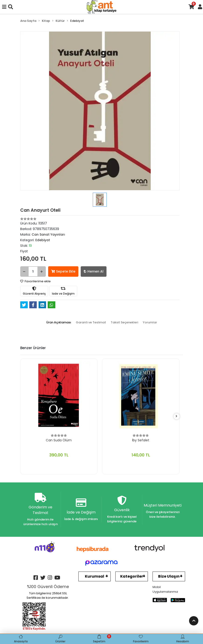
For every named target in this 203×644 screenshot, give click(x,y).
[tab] (59, 322)
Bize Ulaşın (169, 576)
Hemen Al (94, 271)
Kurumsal (95, 576)
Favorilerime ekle (35, 281)
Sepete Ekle (63, 271)
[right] (176, 416)
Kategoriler (132, 576)
